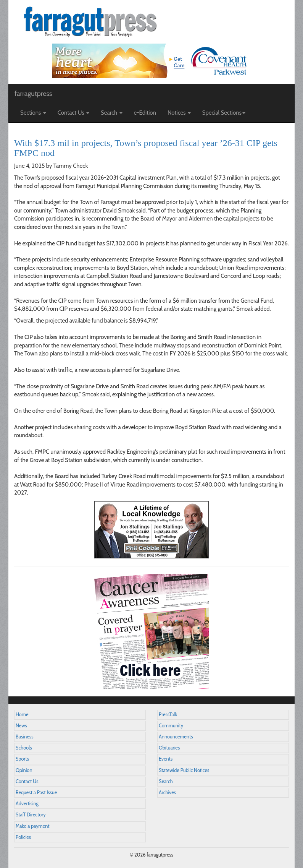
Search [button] (112, 113)
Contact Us (27, 781)
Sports (22, 759)
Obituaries (169, 748)
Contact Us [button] (73, 113)
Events (166, 759)
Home (22, 715)
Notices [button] (179, 113)
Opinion (24, 770)
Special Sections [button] (224, 113)
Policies (23, 837)
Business (24, 737)
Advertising (27, 804)
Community (171, 726)
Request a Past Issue (36, 793)
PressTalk (168, 715)
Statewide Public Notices (184, 770)
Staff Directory (31, 815)
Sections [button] (33, 113)
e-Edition (145, 113)
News (21, 726)
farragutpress (33, 94)
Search (166, 781)
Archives (167, 793)
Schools (24, 748)
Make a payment (33, 826)
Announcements (176, 737)
